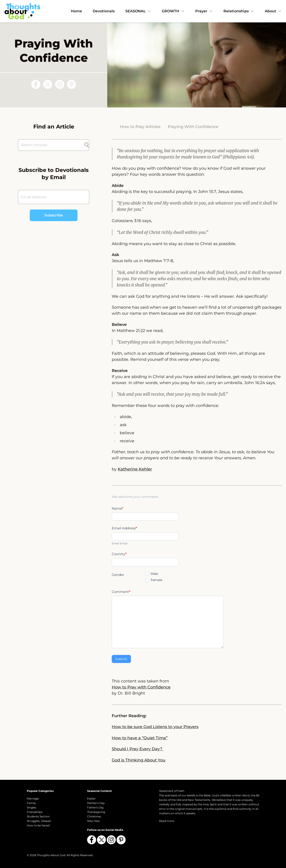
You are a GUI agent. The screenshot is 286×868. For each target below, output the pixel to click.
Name (118, 508)
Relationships (239, 11)
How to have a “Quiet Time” (140, 738)
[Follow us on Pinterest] (71, 84)
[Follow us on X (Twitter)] (48, 84)
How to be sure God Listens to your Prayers (155, 727)
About (273, 11)
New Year (94, 821)
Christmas (94, 816)
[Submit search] (87, 145)
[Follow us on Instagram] (60, 84)
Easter (91, 799)
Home (76, 11)
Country (119, 554)
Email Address (124, 528)
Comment (121, 592)
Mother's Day (96, 803)
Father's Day (96, 807)
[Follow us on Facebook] (36, 84)
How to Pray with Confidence (141, 687)
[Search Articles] (51, 145)
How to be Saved (38, 825)
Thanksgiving (96, 812)
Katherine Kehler (135, 469)
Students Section (38, 816)
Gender (118, 575)
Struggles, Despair (39, 821)
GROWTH (173, 11)
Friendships (35, 812)
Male (152, 574)
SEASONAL (138, 11)
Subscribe (54, 215)
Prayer (204, 11)
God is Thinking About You (139, 760)
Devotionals (104, 11)
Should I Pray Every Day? (138, 749)
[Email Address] (54, 197)
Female (154, 580)
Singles (32, 807)
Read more (167, 821)
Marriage (33, 799)
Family (31, 803)
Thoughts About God (51, 855)
